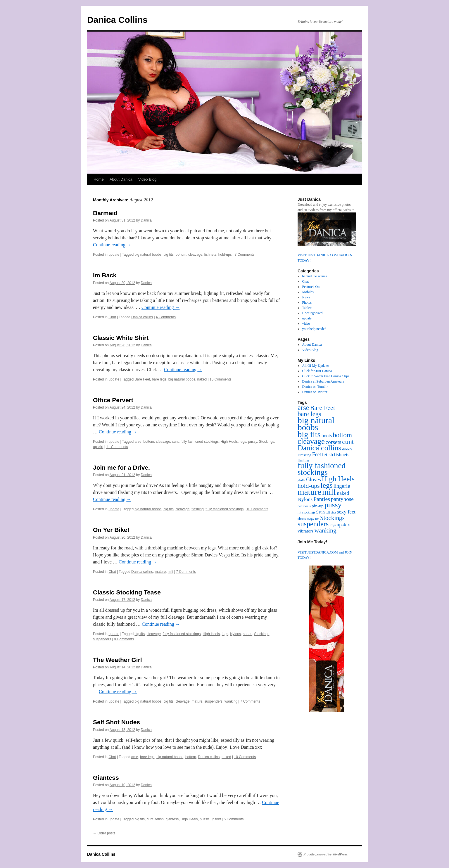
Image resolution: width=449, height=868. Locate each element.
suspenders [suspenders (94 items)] (313, 524)
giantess (172, 819)
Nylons (235, 634)
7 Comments (244, 255)
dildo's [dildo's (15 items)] (347, 449)
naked (202, 379)
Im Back (105, 275)
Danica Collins (117, 20)
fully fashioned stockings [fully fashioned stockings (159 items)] (322, 469)
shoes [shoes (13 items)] (302, 519)
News (306, 297)
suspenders (102, 639)
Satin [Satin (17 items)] (320, 512)
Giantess (106, 778)
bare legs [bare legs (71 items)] (309, 414)
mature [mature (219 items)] (309, 492)
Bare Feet (142, 379)
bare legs (159, 379)
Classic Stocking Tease (127, 592)
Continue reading (112, 245)
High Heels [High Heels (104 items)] (338, 479)
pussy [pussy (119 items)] (333, 505)
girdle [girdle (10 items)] (301, 480)
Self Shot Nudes (116, 722)
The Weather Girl (118, 660)
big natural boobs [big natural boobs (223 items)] (316, 424)
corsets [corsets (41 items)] (333, 442)
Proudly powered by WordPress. (326, 854)
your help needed (314, 329)
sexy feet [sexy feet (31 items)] (346, 512)
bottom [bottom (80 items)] (342, 435)
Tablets (307, 308)
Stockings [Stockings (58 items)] (332, 518)
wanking (231, 701)
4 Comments (166, 317)
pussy (253, 442)
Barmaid (105, 213)
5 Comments (234, 819)
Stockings (267, 442)
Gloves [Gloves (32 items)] (314, 480)
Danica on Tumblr (315, 387)
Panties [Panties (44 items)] (322, 499)
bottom (181, 255)
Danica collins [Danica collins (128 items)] (319, 448)
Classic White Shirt (121, 338)
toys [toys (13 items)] (333, 525)
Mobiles (308, 292)
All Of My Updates (316, 366)
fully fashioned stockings (200, 442)
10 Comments (257, 509)
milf (171, 572)
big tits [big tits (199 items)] (309, 434)
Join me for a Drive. (121, 467)
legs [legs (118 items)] (327, 485)
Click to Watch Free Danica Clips (326, 376)
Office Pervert (113, 400)
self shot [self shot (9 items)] (331, 512)
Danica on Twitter (315, 392)
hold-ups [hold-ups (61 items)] (309, 486)
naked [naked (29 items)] (343, 493)
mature (160, 572)
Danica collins (142, 317)
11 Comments (117, 447)
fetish (159, 819)
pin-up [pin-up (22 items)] (318, 506)
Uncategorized (312, 313)
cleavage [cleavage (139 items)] (311, 441)
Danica (146, 220)
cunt (176, 442)
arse (138, 442)
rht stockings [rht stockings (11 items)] (306, 512)
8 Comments (124, 639)
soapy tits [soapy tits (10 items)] (313, 519)
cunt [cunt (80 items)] (348, 442)
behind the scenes (315, 276)
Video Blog (147, 179)
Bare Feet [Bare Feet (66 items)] (323, 408)
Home (99, 179)
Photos (307, 302)
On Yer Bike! (111, 530)
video (306, 324)
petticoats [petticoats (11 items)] (304, 506)
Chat (112, 317)
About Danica (121, 179)
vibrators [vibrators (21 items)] (306, 531)
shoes (248, 634)
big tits (169, 255)
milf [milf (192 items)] (329, 492)
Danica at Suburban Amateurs (323, 381)
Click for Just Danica (317, 371)
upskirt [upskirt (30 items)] (343, 525)
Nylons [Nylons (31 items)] (305, 499)
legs (243, 442)
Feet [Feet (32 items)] (317, 454)
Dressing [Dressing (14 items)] (304, 455)
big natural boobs (148, 255)
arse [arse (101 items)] (303, 408)
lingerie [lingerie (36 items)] (342, 486)
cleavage (195, 255)
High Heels (229, 442)
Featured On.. (312, 287)
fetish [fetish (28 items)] (327, 455)
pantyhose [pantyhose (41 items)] (342, 499)
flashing (197, 509)
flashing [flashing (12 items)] (303, 460)
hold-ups (225, 255)
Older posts (104, 833)
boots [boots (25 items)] (327, 436)
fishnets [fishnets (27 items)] (342, 455)
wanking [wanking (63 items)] (325, 530)
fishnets (210, 255)
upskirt (98, 447)
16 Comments (221, 379)
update (114, 255)
